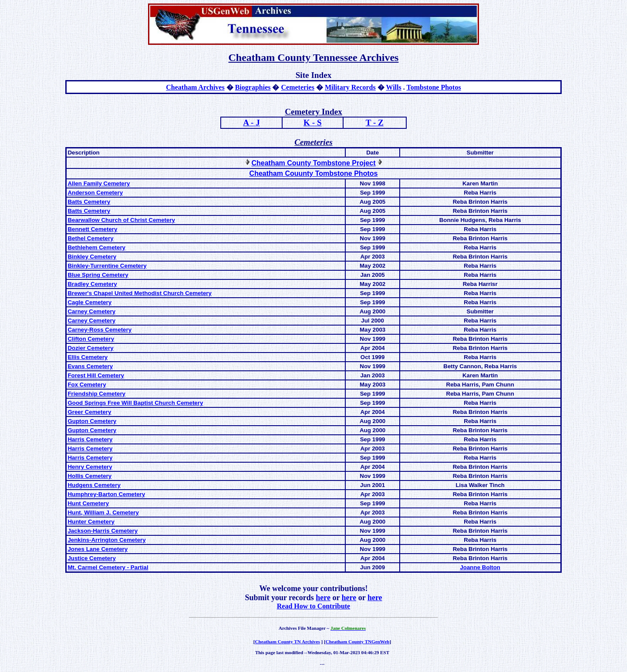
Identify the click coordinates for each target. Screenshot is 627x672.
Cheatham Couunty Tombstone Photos (314, 173)
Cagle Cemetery (89, 302)
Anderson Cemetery (95, 193)
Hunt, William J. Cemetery (103, 512)
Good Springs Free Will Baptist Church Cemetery (135, 403)
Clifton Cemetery (91, 339)
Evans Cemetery (90, 366)
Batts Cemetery (89, 202)
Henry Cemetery (90, 467)
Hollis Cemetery (89, 476)
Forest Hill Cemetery (96, 375)
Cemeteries (297, 87)
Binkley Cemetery (92, 257)
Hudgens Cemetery (94, 485)
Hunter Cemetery (91, 522)
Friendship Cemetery (96, 394)
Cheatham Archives (195, 87)
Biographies (253, 87)
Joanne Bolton (480, 567)
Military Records (350, 87)
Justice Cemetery (91, 558)
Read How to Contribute (313, 606)
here (323, 598)
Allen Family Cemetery (99, 183)
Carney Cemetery (91, 311)
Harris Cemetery (90, 439)
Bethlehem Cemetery (96, 247)
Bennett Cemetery (92, 229)
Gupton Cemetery (92, 421)
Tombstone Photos (433, 87)
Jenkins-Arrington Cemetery (106, 540)
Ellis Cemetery (88, 357)
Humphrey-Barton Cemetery (106, 494)
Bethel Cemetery (90, 238)
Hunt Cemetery (88, 503)
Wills (393, 87)
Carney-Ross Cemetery (99, 330)
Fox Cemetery (87, 385)
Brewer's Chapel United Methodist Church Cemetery (140, 293)
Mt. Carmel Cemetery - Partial (108, 567)
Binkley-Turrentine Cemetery (107, 266)
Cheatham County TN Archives (288, 642)
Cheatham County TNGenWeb (358, 642)
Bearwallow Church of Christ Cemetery (121, 220)
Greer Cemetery (89, 412)
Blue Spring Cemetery (98, 275)
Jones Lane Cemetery (98, 549)
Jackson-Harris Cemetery (103, 531)
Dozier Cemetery (90, 348)
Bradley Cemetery (92, 284)
